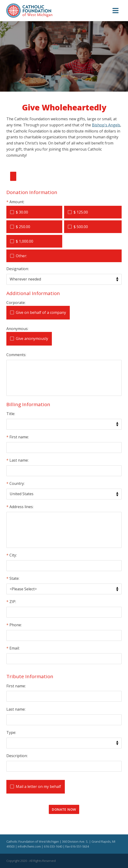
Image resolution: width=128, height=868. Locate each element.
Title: (11, 414)
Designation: (18, 269)
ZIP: (13, 602)
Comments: (16, 355)
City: (13, 555)
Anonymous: (17, 329)
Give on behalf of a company (41, 312)
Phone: (16, 625)
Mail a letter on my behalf (38, 786)
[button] (116, 11)
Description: (17, 756)
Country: (17, 483)
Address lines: (21, 507)
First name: (19, 437)
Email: (14, 648)
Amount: (17, 202)
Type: (11, 732)
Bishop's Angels (106, 125)
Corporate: (16, 303)
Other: (21, 256)
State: (14, 578)
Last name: (19, 460)
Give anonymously (32, 339)
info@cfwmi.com (29, 846)
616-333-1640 (53, 846)
